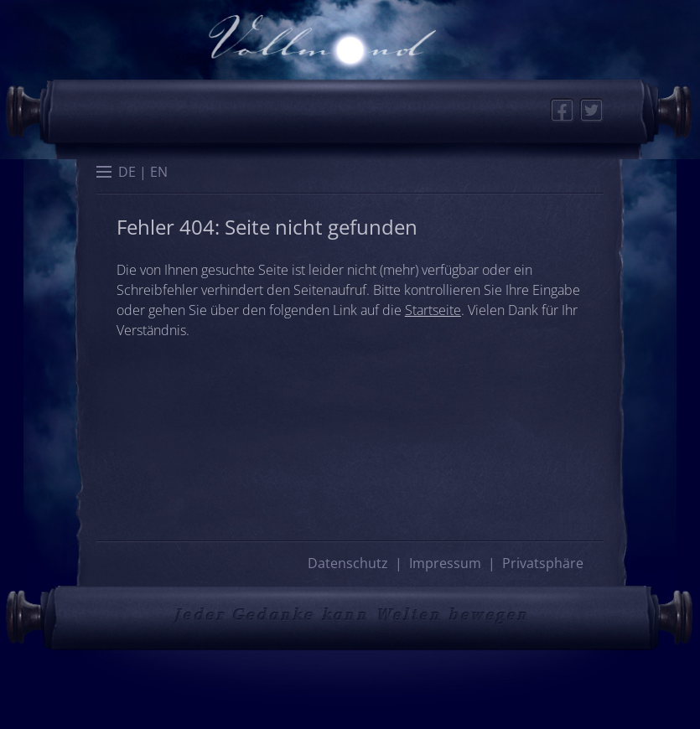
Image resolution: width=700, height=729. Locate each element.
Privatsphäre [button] (543, 563)
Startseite (433, 310)
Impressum (445, 563)
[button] (104, 173)
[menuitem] (127, 172)
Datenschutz (348, 563)
